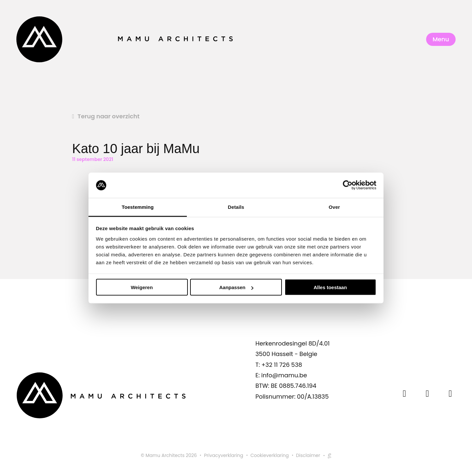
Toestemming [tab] (138, 207)
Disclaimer (308, 455)
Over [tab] (334, 207)
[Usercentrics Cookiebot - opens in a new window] (348, 185)
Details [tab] (236, 207)
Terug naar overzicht (109, 116)
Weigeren (142, 287)
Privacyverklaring (223, 455)
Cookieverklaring (270, 455)
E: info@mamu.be (281, 375)
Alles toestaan (330, 287)
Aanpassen (236, 287)
